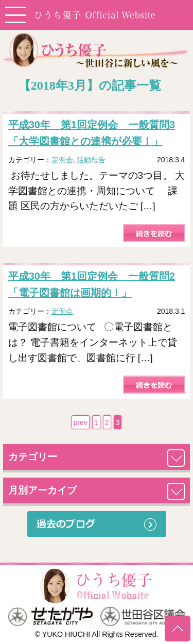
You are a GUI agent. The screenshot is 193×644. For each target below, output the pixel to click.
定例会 (62, 160)
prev (81, 422)
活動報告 (91, 160)
